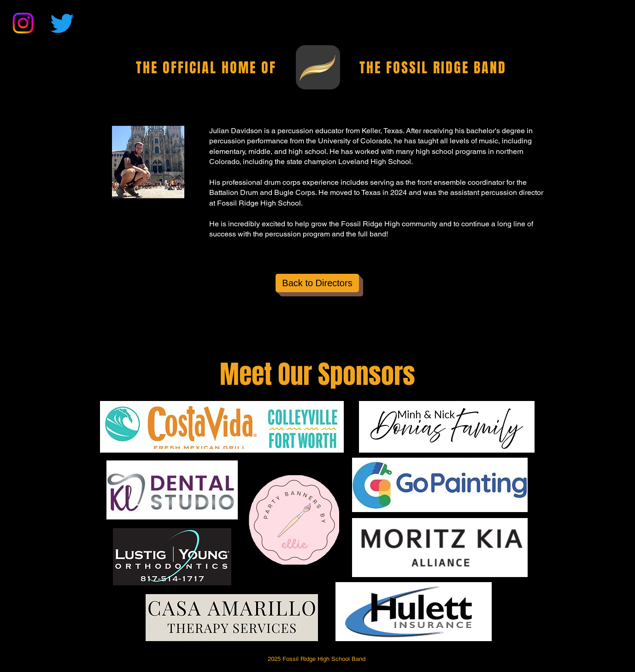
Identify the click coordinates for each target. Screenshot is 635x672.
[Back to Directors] (317, 283)
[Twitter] (62, 23)
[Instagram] (23, 23)
